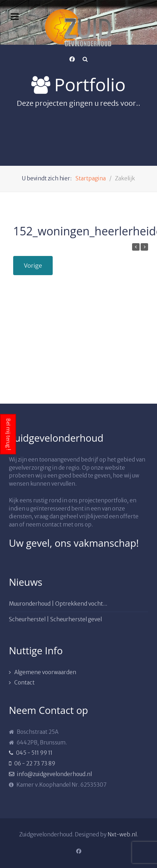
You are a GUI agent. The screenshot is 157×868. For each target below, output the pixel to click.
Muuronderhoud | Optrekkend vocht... (58, 604)
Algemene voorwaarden (45, 672)
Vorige (33, 266)
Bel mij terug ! (8, 434)
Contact (24, 683)
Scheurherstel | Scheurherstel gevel (55, 619)
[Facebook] (72, 59)
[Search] (85, 59)
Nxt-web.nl (122, 834)
